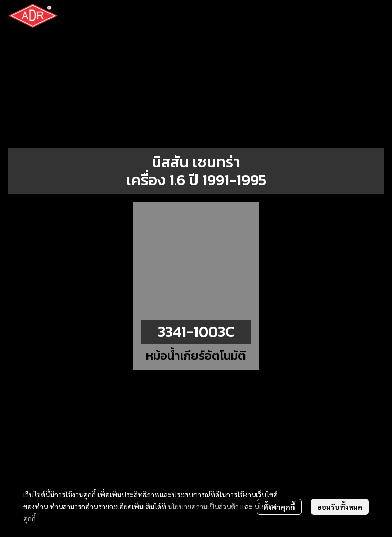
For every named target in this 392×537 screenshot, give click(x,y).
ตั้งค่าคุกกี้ (279, 507)
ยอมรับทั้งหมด (340, 507)
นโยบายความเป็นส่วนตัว (203, 506)
